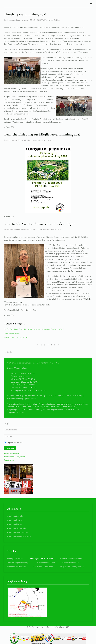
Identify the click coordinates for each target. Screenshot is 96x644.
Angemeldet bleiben (13, 442)
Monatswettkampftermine (71, 559)
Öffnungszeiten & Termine (42, 559)
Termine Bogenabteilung (18, 563)
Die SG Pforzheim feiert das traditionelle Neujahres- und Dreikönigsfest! (34, 329)
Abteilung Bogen (14, 520)
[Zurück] (38, 345)
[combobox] (48, 352)
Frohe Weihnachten (12, 333)
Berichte (57, 20)
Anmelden (10, 448)
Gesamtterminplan (71, 563)
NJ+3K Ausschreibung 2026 (16, 337)
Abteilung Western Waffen (19, 536)
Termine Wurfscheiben (45, 563)
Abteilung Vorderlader (17, 528)
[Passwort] (48, 437)
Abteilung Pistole (15, 524)
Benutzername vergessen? (14, 457)
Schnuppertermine (15, 559)
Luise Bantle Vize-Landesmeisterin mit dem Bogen (39, 224)
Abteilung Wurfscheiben (18, 532)
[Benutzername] (48, 430)
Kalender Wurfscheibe (17, 567)
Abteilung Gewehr (15, 516)
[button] (91, 4)
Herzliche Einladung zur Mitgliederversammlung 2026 (42, 134)
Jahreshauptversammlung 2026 (25, 14)
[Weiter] (58, 345)
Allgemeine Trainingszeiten (72, 567)
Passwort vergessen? (12, 454)
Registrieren (9, 460)
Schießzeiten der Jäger (43, 567)
